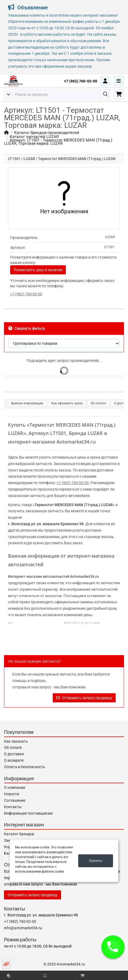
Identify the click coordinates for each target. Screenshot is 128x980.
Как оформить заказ (67, 403)
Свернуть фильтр (27, 328)
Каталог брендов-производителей (47, 133)
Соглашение (15, 800)
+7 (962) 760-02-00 (81, 81)
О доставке (14, 754)
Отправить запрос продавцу (84, 698)
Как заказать (16, 741)
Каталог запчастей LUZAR (34, 137)
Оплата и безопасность (25, 767)
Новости (12, 794)
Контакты (13, 807)
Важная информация (27, 403)
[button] (113, 947)
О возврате (14, 760)
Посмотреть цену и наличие (38, 270)
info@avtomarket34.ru (23, 928)
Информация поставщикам (28, 813)
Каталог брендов (19, 834)
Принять (96, 861)
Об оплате (98, 403)
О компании (15, 787)
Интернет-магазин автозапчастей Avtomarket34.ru (53, 576)
